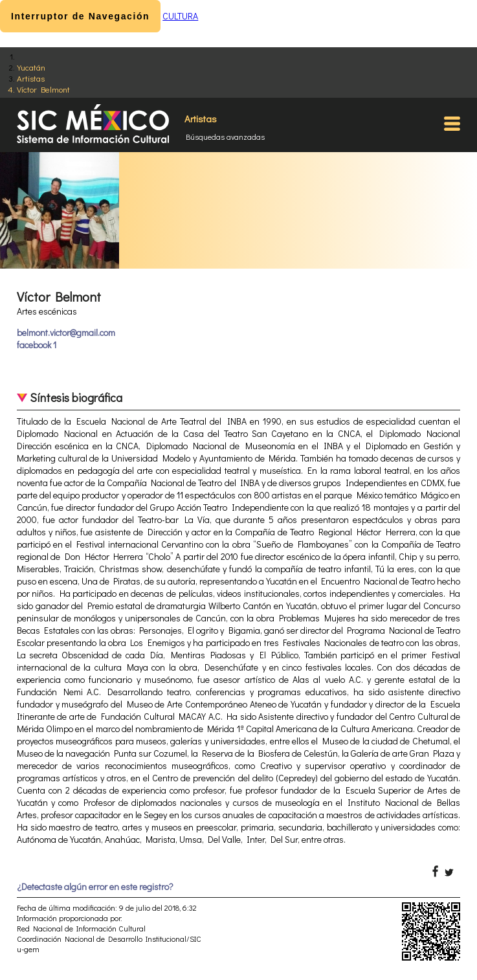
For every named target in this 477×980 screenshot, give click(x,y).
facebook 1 (37, 345)
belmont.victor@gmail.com (66, 332)
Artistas (31, 78)
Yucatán (31, 67)
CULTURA (180, 16)
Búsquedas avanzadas (225, 137)
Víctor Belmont (43, 89)
